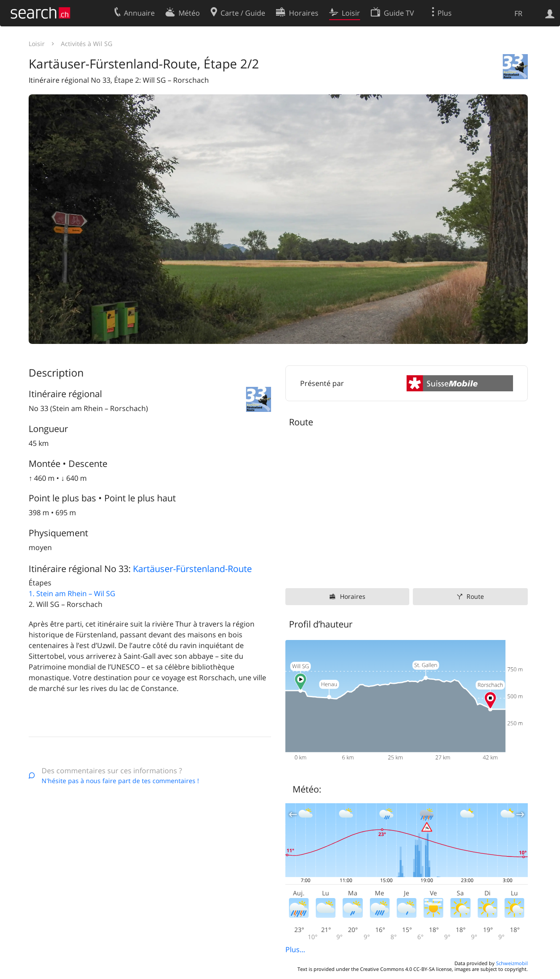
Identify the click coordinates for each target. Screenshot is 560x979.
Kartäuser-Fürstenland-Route (192, 569)
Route (475, 596)
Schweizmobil (512, 963)
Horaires (353, 596)
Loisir (37, 44)
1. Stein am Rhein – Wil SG (72, 593)
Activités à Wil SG (87, 44)
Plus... (295, 949)
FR (518, 13)
